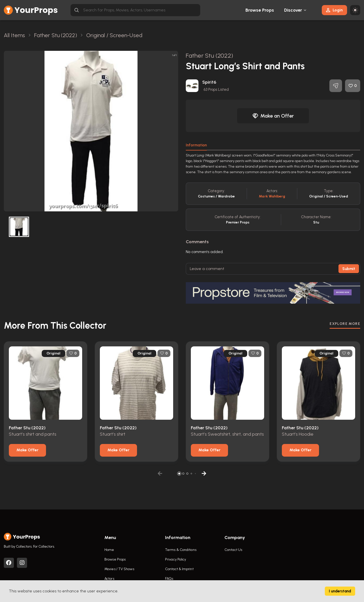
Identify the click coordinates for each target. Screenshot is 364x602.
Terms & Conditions (181, 550)
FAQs (169, 579)
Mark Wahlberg (272, 196)
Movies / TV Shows (119, 569)
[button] (91, 208)
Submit (349, 269)
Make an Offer (273, 116)
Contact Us (233, 550)
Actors (109, 579)
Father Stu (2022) (209, 55)
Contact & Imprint (179, 569)
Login (334, 10)
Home (109, 550)
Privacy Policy (176, 559)
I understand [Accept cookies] (340, 591)
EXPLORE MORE (345, 324)
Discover (293, 10)
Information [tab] (196, 145)
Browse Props (260, 10)
